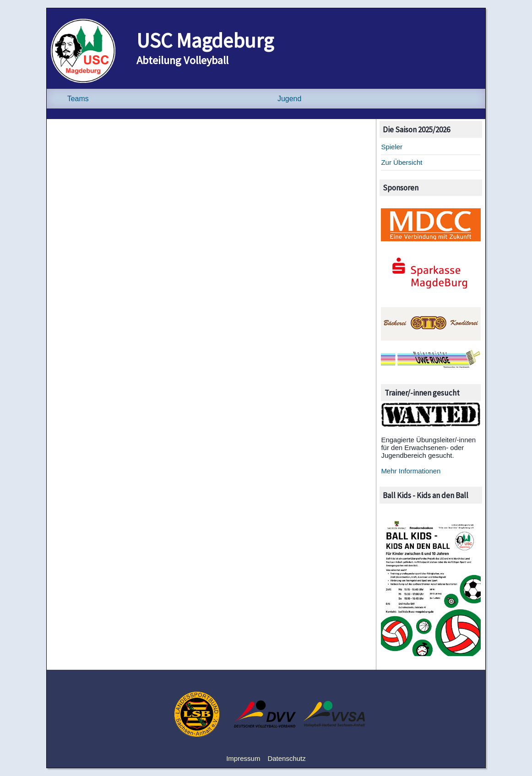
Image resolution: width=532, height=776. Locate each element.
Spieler (392, 147)
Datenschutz (286, 758)
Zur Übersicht (402, 162)
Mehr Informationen (411, 471)
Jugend (289, 99)
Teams (78, 99)
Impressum (243, 758)
